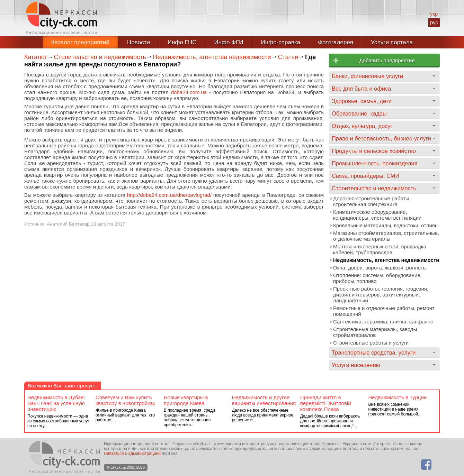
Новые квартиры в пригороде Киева (186, 400)
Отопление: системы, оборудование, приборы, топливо (377, 278)
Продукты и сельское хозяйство (374, 151)
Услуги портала (392, 42)
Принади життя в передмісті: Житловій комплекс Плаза (326, 403)
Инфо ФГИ (229, 42)
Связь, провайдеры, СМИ (365, 176)
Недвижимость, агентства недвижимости (212, 57)
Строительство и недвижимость (100, 57)
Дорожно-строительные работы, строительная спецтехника (372, 201)
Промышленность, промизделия (375, 163)
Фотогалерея (336, 42)
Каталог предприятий (80, 42)
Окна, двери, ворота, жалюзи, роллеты (380, 268)
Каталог (35, 57)
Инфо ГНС (182, 42)
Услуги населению (356, 365)
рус (434, 22)
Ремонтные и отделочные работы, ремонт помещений (384, 311)
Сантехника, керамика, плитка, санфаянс (383, 322)
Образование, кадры (359, 113)
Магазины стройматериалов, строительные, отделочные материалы (386, 236)
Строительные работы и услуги (371, 343)
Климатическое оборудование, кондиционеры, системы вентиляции (377, 215)
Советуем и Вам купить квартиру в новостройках (126, 400)
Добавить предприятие (387, 60)
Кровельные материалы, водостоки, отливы (386, 225)
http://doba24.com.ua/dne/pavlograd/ (169, 195)
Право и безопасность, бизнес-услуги (381, 138)
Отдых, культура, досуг (362, 126)
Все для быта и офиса (361, 89)
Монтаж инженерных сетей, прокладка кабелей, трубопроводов (380, 249)
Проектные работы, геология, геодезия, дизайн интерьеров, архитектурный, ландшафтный (381, 295)
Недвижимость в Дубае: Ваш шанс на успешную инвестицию (56, 403)
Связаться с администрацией (132, 454)
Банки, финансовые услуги (367, 76)
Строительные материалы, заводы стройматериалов (375, 332)
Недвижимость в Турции (398, 397)
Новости (139, 42)
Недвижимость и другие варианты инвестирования (264, 400)
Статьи (288, 57)
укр (434, 14)
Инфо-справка (281, 42)
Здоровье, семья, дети (362, 101)
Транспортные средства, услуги (374, 353)
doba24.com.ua (189, 92)
